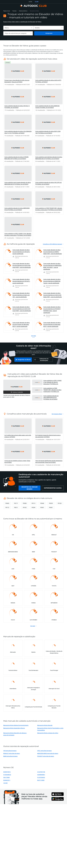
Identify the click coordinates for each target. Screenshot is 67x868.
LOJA (30, 2)
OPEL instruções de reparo (44, 751)
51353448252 (7, 775)
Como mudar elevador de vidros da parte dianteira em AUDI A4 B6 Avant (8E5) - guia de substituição (22, 265)
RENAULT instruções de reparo (12, 753)
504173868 (6, 777)
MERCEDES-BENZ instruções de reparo (48, 753)
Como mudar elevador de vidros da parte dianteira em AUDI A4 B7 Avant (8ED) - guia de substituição (22, 309)
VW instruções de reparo (10, 751)
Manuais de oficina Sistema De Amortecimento (16, 725)
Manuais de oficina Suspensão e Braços (14, 728)
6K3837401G (7, 772)
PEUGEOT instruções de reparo (46, 756)
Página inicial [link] (7, 11)
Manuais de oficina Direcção (45, 725)
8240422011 (7, 780)
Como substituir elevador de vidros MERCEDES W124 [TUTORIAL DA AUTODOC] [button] (51, 397)
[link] (18, 74)
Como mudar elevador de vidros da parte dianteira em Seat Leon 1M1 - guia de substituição (21, 295)
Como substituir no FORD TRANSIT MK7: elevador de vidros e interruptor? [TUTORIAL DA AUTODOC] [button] (52, 390)
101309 (5, 783)
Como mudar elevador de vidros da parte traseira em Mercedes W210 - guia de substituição (21, 325)
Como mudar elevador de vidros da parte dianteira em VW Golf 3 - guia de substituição (21, 281)
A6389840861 (41, 775)
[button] (17, 387)
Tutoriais (14, 11)
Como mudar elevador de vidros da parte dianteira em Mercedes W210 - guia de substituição (52, 325)
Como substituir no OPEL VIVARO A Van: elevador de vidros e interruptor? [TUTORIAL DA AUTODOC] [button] (52, 382)
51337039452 (41, 777)
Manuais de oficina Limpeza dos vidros (48, 733)
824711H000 (41, 780)
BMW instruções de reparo (10, 756)
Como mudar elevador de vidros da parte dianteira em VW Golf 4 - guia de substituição (21, 252)
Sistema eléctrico (23, 11)
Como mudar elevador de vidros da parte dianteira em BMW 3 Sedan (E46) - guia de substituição (53, 252)
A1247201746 (41, 772)
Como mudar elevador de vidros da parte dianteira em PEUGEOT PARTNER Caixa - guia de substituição (52, 310)
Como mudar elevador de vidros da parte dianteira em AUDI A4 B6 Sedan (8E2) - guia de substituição (53, 295)
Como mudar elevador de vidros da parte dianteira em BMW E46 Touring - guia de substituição (52, 281)
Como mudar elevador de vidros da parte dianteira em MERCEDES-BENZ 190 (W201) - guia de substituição (53, 266)
